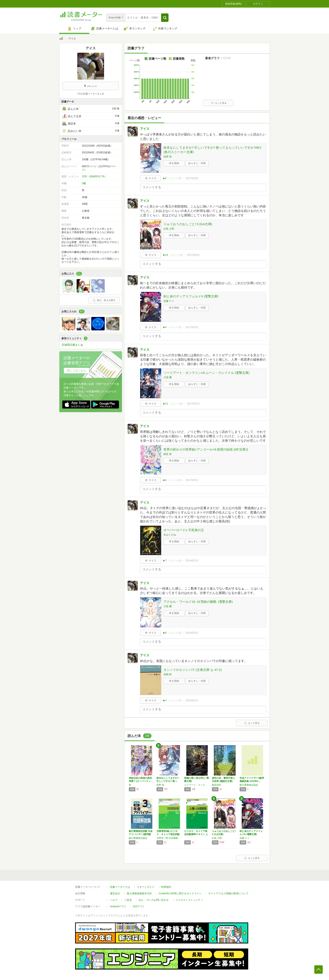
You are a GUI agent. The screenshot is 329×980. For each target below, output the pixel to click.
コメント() (175, 178)
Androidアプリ (118, 906)
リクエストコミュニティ (189, 900)
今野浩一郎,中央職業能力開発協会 (169, 838)
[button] (165, 18)
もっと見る (219, 103)
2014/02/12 (192, 633)
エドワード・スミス (195, 785)
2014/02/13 (192, 561)
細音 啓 (168, 454)
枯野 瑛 (168, 157)
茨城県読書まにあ (72, 345)
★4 (165, 327)
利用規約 (166, 887)
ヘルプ (114, 900)
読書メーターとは (120, 887)
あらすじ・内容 (197, 163)
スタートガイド (146, 887)
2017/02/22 (193, 255)
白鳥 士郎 (169, 229)
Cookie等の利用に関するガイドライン (180, 893)
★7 (165, 561)
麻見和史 (217, 785)
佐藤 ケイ (169, 301)
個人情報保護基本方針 (139, 893)
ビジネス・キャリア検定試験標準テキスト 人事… (196, 834)
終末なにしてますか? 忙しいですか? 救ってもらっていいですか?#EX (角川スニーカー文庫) (212, 150)
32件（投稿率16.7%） (94, 176)
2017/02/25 (192, 178)
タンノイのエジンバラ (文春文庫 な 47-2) (193, 670)
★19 (165, 255)
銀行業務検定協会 (249, 785)
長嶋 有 (168, 674)
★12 (165, 404)
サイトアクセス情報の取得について (228, 893)
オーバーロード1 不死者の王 (184, 530)
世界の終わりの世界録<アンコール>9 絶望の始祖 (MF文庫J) (206, 449)
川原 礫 (168, 377)
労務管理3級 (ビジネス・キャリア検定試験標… (168, 834)
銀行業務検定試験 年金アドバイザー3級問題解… (141, 834)
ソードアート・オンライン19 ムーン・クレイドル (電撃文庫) (206, 373)
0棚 (84, 183)
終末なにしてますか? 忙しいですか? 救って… (168, 781)
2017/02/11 (192, 480)
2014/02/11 (192, 700)
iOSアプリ (139, 906)
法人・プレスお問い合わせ (154, 900)
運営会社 (115, 893)
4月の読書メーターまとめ (91, 94)
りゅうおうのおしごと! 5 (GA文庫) (188, 224)
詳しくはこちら (76, 370)
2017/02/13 (193, 404)
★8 (165, 178)
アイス (145, 129)
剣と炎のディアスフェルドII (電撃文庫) (191, 296)
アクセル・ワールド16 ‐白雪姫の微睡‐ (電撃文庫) (198, 602)
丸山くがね (170, 535)
